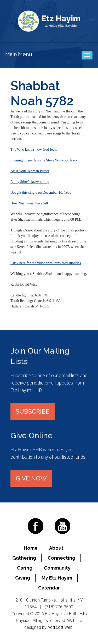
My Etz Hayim (57, 578)
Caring (25, 568)
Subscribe (33, 411)
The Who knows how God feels (34, 150)
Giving (23, 578)
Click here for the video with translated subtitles (46, 263)
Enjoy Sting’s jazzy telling (30, 182)
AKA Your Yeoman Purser (30, 171)
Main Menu (19, 54)
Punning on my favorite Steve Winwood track (44, 160)
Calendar (49, 588)
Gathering (24, 558)
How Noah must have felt (29, 203)
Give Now (31, 478)
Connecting (61, 558)
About (56, 548)
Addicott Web (60, 627)
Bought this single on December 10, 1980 (41, 193)
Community (57, 568)
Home (31, 548)
